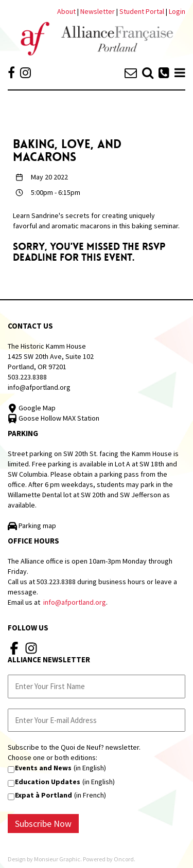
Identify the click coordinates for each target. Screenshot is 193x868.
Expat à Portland (43, 795)
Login (177, 11)
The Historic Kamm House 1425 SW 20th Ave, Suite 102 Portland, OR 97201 (51, 356)
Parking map (32, 526)
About (66, 11)
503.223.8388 (27, 377)
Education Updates (48, 782)
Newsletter (98, 11)
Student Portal (142, 11)
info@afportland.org (39, 387)
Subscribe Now (43, 824)
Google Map (32, 408)
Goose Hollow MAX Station (54, 418)
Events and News (43, 768)
